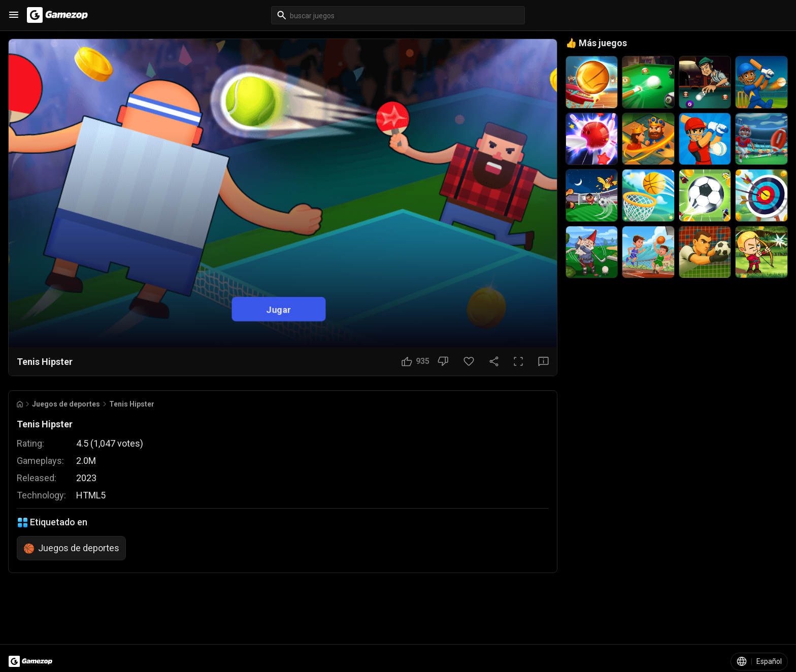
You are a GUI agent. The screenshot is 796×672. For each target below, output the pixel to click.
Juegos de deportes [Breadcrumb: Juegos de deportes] (66, 404)
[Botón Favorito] (469, 361)
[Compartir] (494, 361)
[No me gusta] (443, 361)
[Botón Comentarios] (543, 361)
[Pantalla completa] (518, 361)
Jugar (278, 309)
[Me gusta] (416, 361)
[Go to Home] (20, 404)
